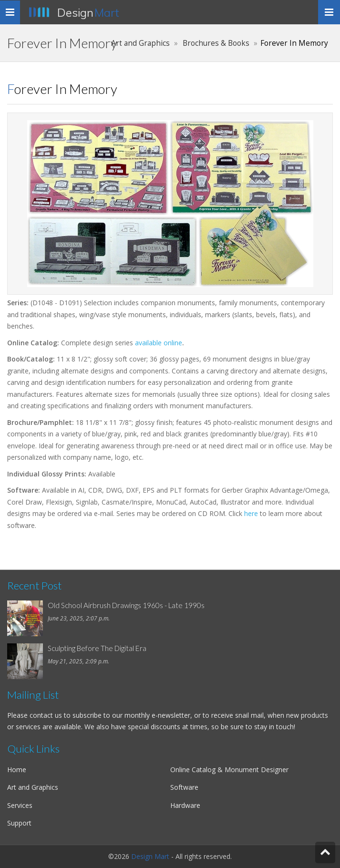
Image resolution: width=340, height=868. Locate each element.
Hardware (185, 805)
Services (20, 805)
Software (184, 787)
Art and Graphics (140, 43)
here (251, 513)
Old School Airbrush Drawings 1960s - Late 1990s (126, 605)
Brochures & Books (216, 43)
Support (19, 823)
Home (17, 770)
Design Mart (150, 856)
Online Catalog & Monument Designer (229, 770)
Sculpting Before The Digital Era (97, 648)
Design (88, 12)
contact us (46, 715)
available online (159, 343)
